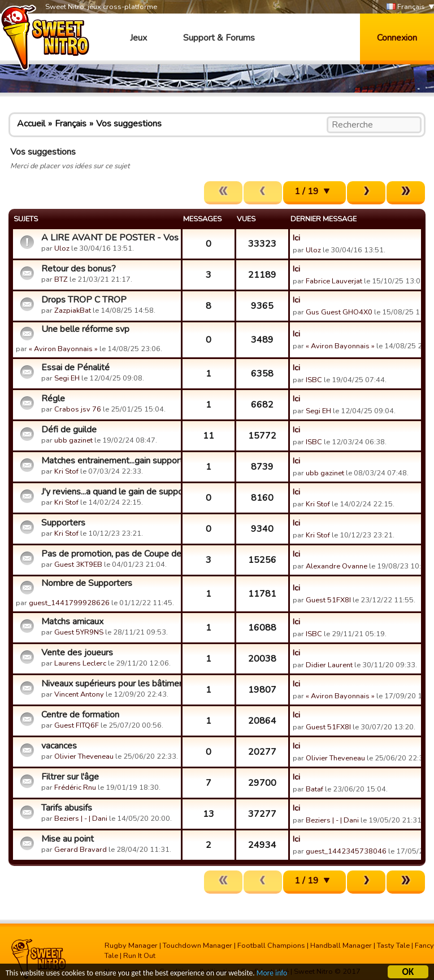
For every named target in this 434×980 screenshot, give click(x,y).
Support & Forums (219, 38)
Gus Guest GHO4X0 (339, 312)
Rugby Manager (131, 946)
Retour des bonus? (79, 269)
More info (272, 975)
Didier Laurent (329, 665)
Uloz (62, 248)
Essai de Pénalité (75, 368)
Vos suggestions (129, 124)
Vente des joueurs (77, 653)
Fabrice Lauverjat (334, 281)
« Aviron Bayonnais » (63, 349)
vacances (59, 746)
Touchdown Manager (198, 946)
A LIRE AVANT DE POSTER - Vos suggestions (110, 238)
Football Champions (271, 946)
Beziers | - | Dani (81, 819)
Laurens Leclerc (80, 663)
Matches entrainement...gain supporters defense (110, 461)
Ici (296, 238)
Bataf (314, 789)
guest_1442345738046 (346, 851)
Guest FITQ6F (77, 725)
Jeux (138, 38)
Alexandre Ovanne (337, 566)
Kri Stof (66, 471)
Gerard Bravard (81, 850)
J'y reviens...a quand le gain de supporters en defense (110, 492)
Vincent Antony (79, 694)
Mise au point (68, 839)
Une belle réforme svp (85, 329)
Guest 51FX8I (328, 600)
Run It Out (139, 956)
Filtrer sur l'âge (70, 777)
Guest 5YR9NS (79, 632)
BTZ (61, 279)
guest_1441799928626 (69, 603)
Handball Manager (341, 946)
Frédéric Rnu (75, 788)
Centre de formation (80, 715)
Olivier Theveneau (84, 756)
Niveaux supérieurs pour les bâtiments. (110, 684)
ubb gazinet (73, 440)
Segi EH (67, 378)
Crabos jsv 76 (78, 409)
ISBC (314, 380)
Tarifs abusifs (67, 808)
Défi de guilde (69, 430)
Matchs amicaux (72, 622)
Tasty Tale (393, 946)
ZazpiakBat (73, 310)
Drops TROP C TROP (84, 300)
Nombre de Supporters (87, 583)
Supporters (63, 523)
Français (406, 7)
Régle (53, 399)
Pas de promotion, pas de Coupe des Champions (110, 554)
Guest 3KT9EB (78, 565)
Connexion (397, 38)
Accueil (31, 124)
